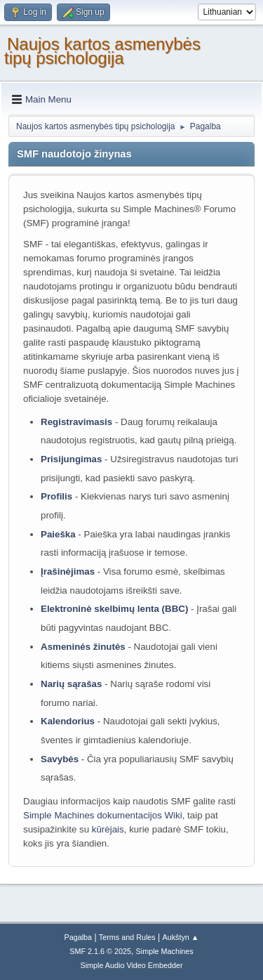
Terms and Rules (127, 937)
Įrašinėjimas (68, 571)
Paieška (58, 534)
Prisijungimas (71, 459)
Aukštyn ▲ (181, 937)
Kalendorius (68, 721)
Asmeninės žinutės (83, 647)
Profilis (56, 496)
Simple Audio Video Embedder (131, 965)
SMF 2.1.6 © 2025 (100, 951)
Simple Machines (165, 951)
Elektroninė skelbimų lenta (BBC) (114, 609)
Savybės (60, 759)
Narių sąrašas (71, 684)
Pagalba (78, 937)
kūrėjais (108, 829)
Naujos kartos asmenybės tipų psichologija (102, 51)
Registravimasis (76, 422)
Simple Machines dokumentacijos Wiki (103, 815)
